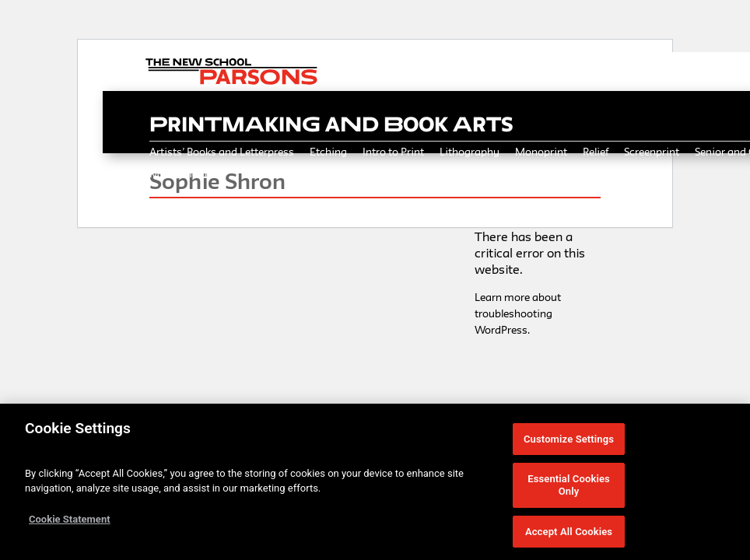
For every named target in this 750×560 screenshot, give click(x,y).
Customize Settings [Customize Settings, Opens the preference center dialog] (569, 444)
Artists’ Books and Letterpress (222, 152)
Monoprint (541, 152)
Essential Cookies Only (569, 490)
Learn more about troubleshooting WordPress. (518, 313)
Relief (596, 152)
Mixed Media (181, 173)
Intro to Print (393, 152)
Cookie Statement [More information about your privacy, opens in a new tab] (70, 524)
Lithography (470, 152)
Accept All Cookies (569, 536)
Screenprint (652, 152)
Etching (328, 152)
